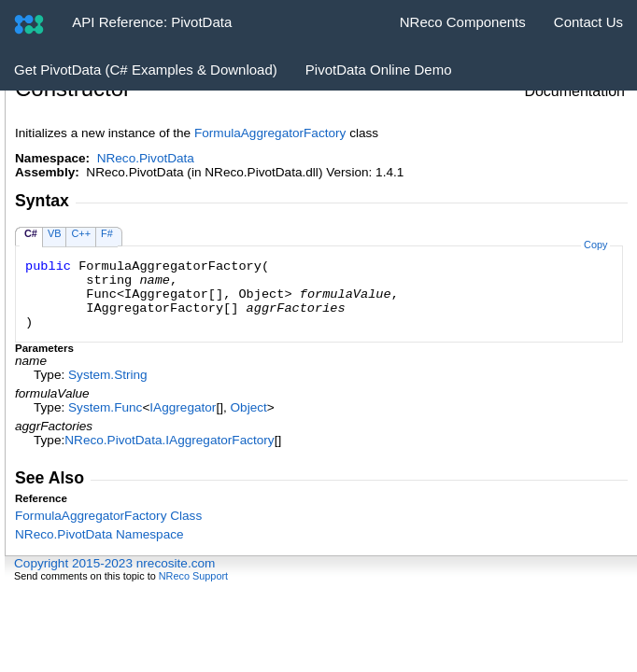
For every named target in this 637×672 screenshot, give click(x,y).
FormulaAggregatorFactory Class (108, 516)
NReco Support (193, 576)
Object (249, 407)
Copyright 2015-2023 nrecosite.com (114, 563)
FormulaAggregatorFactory (270, 133)
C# (31, 233)
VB (55, 233)
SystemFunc (105, 407)
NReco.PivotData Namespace (99, 534)
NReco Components (463, 22)
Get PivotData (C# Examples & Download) (146, 70)
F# (107, 233)
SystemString (108, 375)
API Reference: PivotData (152, 22)
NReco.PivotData (146, 158)
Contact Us (588, 22)
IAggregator (183, 407)
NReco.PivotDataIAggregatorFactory (169, 440)
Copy (595, 245)
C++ (81, 233)
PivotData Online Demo (379, 70)
